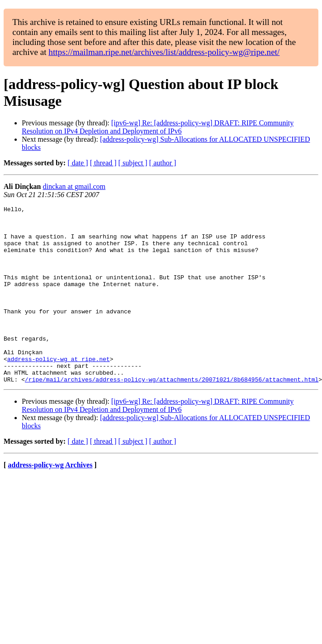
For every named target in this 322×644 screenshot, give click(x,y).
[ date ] (78, 163)
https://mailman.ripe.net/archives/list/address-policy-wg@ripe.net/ (164, 52)
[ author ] (163, 163)
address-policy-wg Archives (50, 500)
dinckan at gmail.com (74, 186)
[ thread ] (103, 163)
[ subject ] (133, 163)
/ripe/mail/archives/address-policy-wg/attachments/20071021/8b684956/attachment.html (172, 415)
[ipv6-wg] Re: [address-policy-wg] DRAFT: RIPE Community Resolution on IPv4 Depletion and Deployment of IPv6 (158, 127)
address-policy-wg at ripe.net (59, 390)
